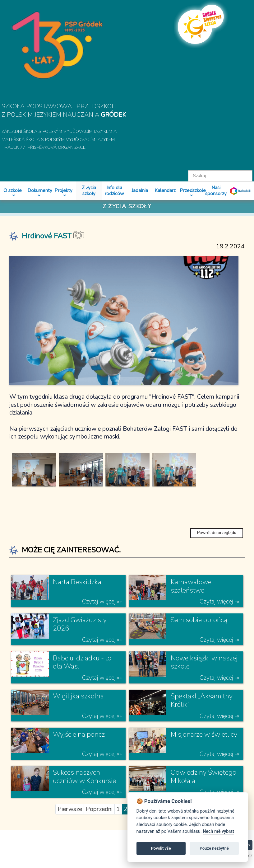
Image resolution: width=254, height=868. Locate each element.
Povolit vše (161, 848)
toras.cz (244, 864)
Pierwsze (70, 817)
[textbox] (220, 176)
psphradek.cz (211, 864)
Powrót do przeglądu (217, 541)
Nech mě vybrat (218, 831)
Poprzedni (99, 817)
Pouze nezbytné (214, 848)
